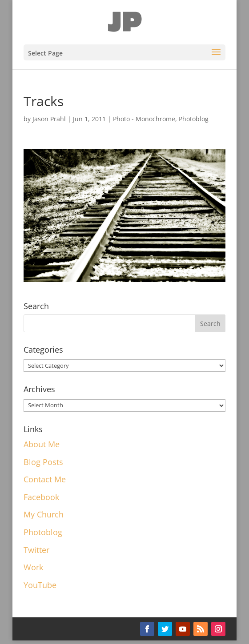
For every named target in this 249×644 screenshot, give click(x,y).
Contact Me (45, 479)
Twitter (36, 550)
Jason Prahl (49, 119)
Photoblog (194, 119)
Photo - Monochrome (144, 119)
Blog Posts (43, 462)
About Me (42, 444)
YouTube (40, 585)
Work (33, 567)
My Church (44, 514)
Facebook (41, 497)
